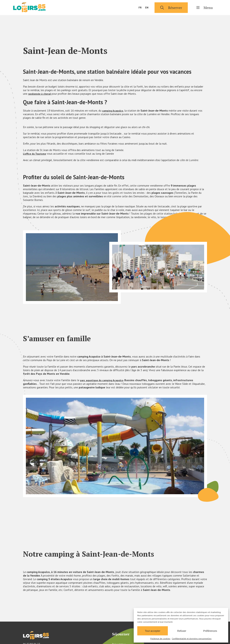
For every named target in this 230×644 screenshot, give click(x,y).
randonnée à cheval (41, 94)
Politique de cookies (160, 639)
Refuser (182, 630)
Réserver (171, 8)
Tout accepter (153, 630)
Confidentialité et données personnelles (192, 639)
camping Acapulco (114, 111)
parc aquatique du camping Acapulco (104, 380)
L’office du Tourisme (36, 154)
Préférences (210, 630)
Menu (205, 8)
